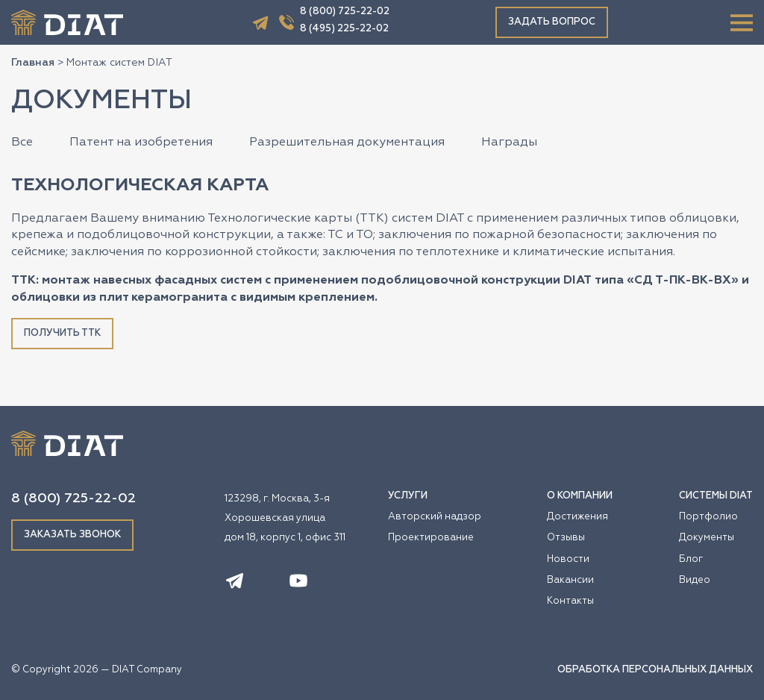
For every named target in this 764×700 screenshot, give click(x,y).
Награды (509, 143)
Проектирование (431, 538)
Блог (691, 559)
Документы (707, 538)
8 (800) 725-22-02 (345, 12)
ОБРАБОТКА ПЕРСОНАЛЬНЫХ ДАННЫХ (655, 670)
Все (22, 143)
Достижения (577, 517)
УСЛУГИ (408, 496)
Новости (568, 559)
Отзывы (566, 538)
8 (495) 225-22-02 (344, 29)
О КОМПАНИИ (580, 496)
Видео (695, 580)
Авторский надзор (435, 517)
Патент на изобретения (141, 143)
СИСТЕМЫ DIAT (716, 496)
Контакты (570, 601)
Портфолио (708, 517)
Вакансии (570, 580)
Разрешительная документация (347, 143)
